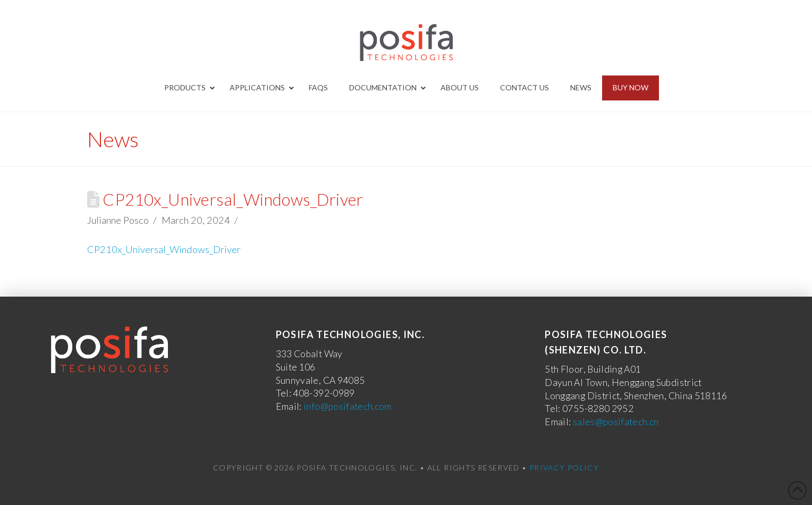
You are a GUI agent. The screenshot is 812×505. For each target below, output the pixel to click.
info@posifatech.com (348, 406)
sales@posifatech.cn (616, 422)
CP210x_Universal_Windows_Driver (164, 249)
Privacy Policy (564, 468)
